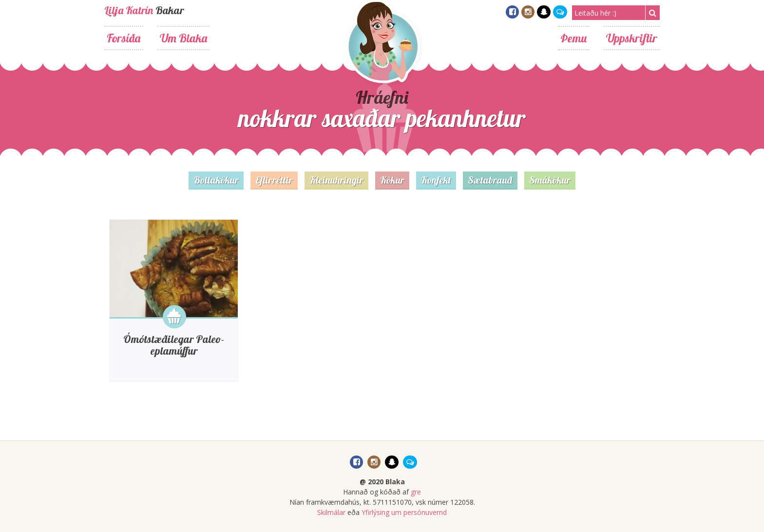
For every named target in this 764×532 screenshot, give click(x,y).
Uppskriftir (632, 38)
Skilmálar (331, 512)
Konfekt (436, 180)
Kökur (392, 180)
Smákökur (550, 180)
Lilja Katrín (129, 10)
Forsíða (124, 38)
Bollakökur (216, 180)
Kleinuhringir (336, 180)
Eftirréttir (274, 180)
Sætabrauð (490, 180)
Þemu (573, 38)
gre (416, 492)
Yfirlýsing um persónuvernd (404, 512)
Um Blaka (183, 38)
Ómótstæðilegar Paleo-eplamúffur (174, 345)
